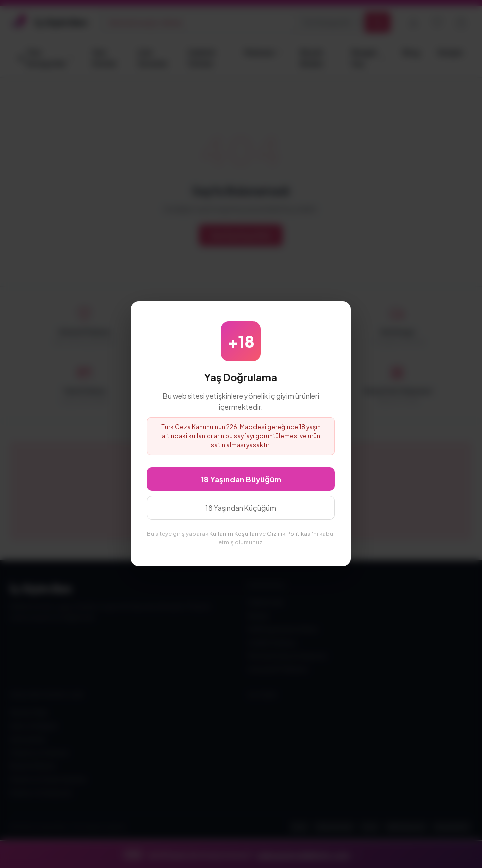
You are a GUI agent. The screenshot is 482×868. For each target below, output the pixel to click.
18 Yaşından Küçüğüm (241, 508)
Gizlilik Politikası (289, 534)
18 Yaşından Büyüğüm (241, 479)
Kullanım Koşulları (234, 534)
